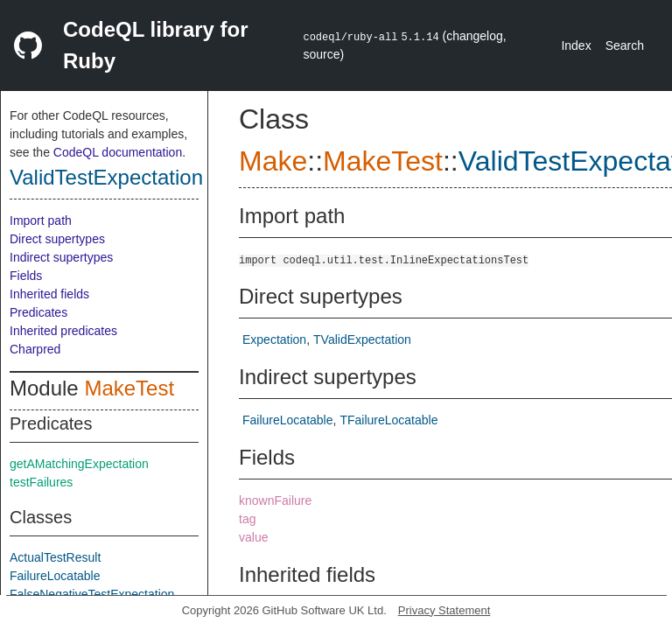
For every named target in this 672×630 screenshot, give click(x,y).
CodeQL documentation (118, 152)
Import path (41, 220)
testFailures (41, 482)
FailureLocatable (55, 576)
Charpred (35, 349)
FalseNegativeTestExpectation (92, 594)
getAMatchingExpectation (79, 464)
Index (576, 45)
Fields (26, 276)
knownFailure (275, 500)
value (253, 537)
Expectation (274, 339)
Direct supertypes (57, 239)
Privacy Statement (444, 610)
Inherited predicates (63, 331)
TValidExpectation (362, 339)
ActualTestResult (55, 557)
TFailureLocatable (388, 420)
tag (247, 519)
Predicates (38, 312)
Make (273, 161)
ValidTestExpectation (106, 177)
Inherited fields (49, 294)
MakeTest (129, 388)
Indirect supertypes (61, 257)
